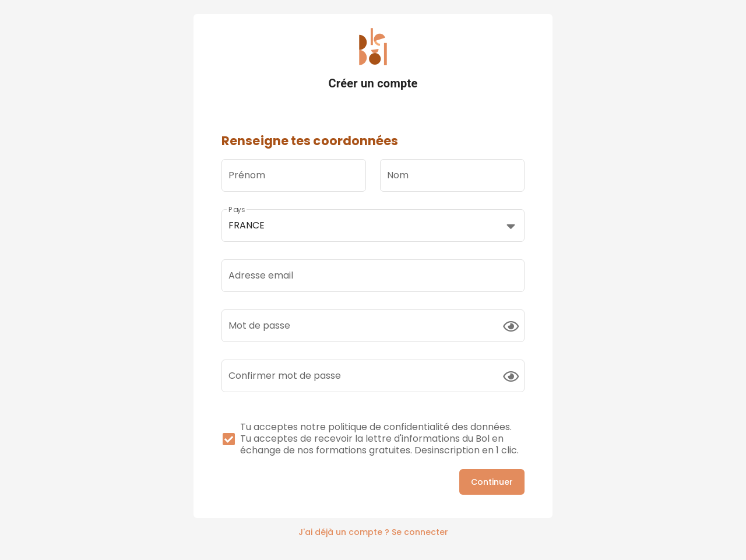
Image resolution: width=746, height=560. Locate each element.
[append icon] (511, 326)
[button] (373, 226)
